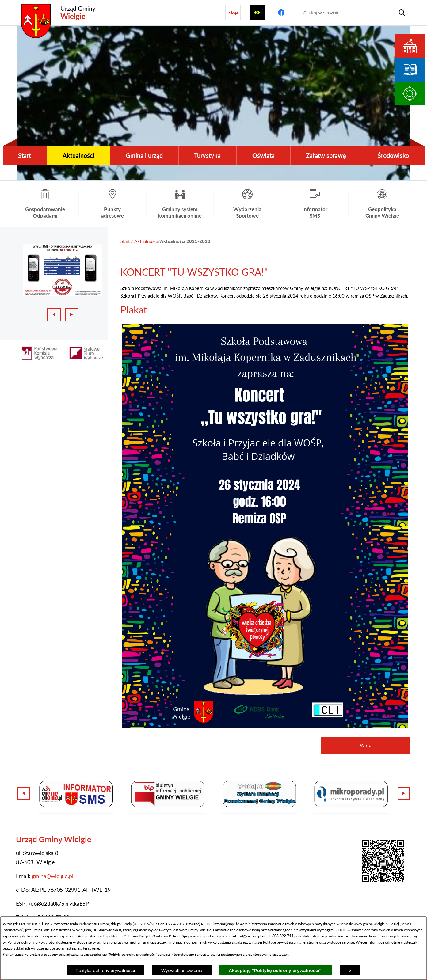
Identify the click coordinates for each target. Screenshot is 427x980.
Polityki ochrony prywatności (132, 954)
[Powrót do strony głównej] (125, 241)
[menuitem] (25, 155)
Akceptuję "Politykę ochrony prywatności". (276, 970)
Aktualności (146, 241)
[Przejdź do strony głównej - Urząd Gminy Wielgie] (56, 13)
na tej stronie (308, 942)
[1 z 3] (63, 270)
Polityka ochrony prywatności (105, 970)
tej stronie (91, 948)
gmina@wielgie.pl (53, 876)
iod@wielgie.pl (250, 936)
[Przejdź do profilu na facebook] (281, 13)
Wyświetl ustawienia (182, 970)
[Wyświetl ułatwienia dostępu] (257, 13)
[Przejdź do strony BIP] (233, 13)
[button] (265, 727)
